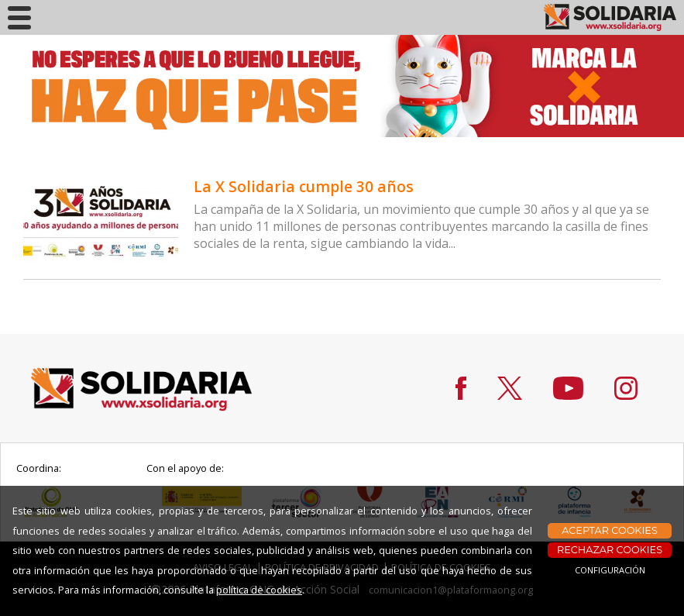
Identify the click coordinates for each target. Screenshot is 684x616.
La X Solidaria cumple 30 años (304, 186)
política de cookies (259, 590)
